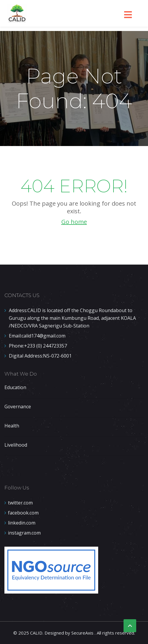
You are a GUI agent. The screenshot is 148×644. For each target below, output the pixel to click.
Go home (74, 222)
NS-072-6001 (40, 356)
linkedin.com (22, 523)
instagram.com (24, 533)
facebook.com (23, 513)
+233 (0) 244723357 (38, 346)
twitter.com (20, 503)
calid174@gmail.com (37, 336)
